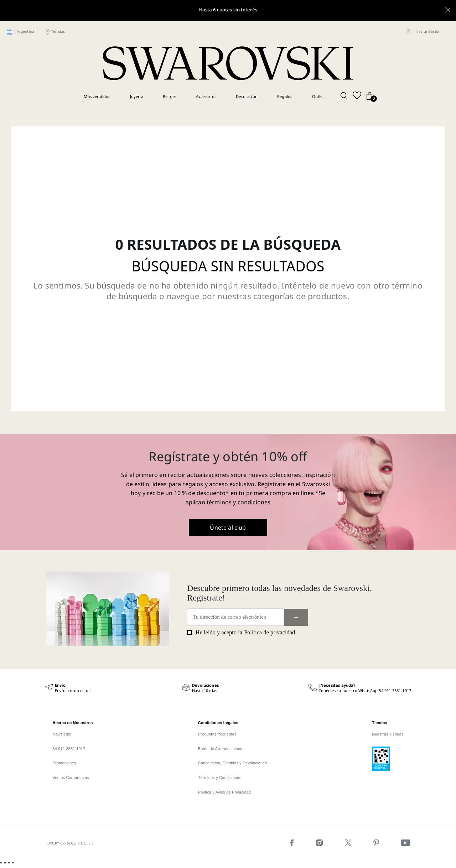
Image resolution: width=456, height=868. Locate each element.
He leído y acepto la (241, 633)
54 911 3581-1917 (69, 749)
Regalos (285, 96)
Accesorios (206, 96)
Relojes (170, 96)
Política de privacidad (270, 632)
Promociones (64, 763)
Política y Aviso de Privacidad (224, 792)
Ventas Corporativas (71, 778)
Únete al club (228, 527)
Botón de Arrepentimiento (221, 749)
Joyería (137, 96)
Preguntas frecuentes (217, 734)
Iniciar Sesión (428, 31)
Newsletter (62, 734)
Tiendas (58, 31)
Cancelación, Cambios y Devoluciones (232, 763)
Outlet (318, 96)
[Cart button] (369, 96)
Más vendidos (97, 96)
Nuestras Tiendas (388, 734)
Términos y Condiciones (220, 778)
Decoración (247, 96)
